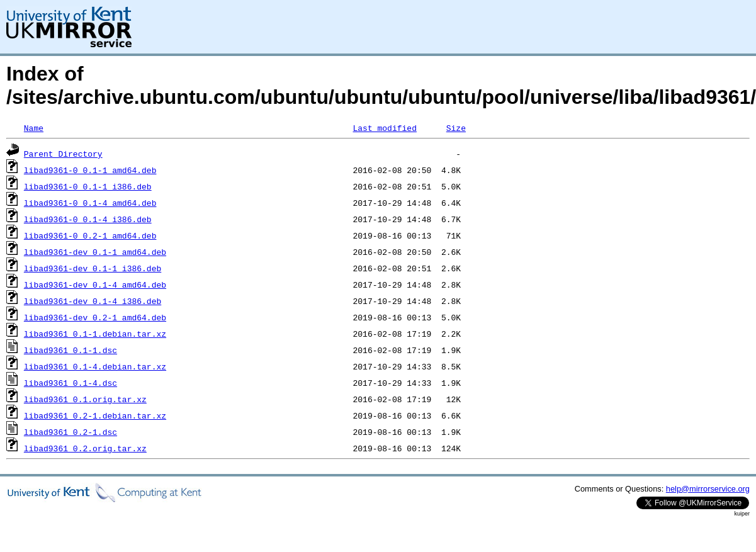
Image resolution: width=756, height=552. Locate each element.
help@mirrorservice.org (708, 489)
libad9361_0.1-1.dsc (71, 350)
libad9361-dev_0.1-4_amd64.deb (95, 284)
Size (456, 128)
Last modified (384, 128)
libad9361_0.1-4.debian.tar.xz (95, 366)
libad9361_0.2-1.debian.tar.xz (95, 415)
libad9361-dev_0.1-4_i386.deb (93, 301)
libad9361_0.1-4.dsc (71, 383)
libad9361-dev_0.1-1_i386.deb (93, 268)
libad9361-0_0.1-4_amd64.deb (90, 203)
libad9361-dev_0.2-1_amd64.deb (95, 317)
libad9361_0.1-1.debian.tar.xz (95, 334)
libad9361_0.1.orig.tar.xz (85, 399)
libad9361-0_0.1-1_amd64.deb (90, 170)
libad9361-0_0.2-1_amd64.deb (90, 235)
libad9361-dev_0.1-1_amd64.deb (95, 252)
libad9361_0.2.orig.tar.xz (85, 448)
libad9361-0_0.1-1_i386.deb (88, 186)
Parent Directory (63, 154)
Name (34, 128)
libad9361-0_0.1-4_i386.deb (88, 219)
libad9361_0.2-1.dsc (71, 432)
